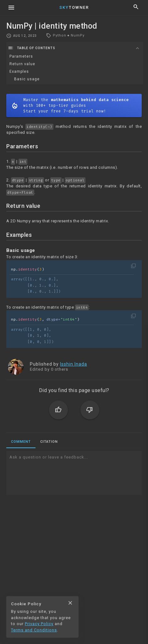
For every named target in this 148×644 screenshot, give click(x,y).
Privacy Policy (39, 624)
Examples (19, 71)
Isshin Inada (74, 364)
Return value (22, 64)
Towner (74, 7)
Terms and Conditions (34, 630)
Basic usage (27, 79)
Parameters (21, 56)
